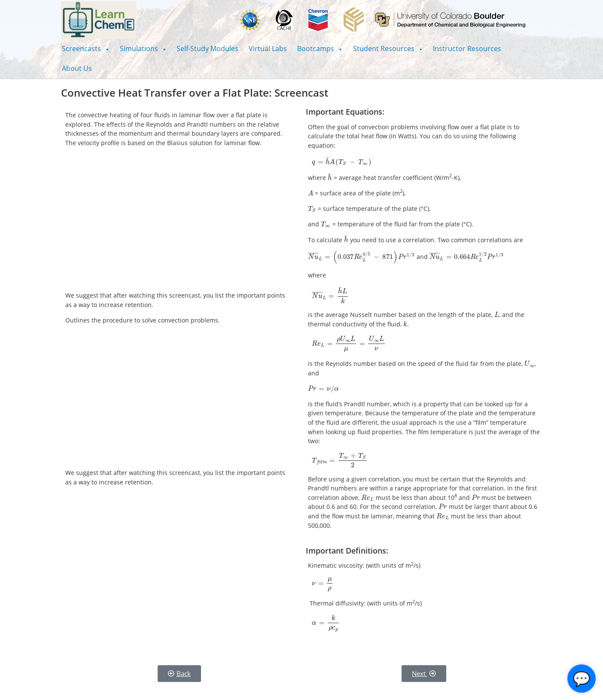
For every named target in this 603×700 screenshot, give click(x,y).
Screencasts (86, 49)
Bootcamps (320, 49)
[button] (86, 49)
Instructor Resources (467, 49)
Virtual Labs (268, 49)
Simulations (143, 49)
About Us (77, 68)
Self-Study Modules (207, 49)
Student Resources (388, 49)
